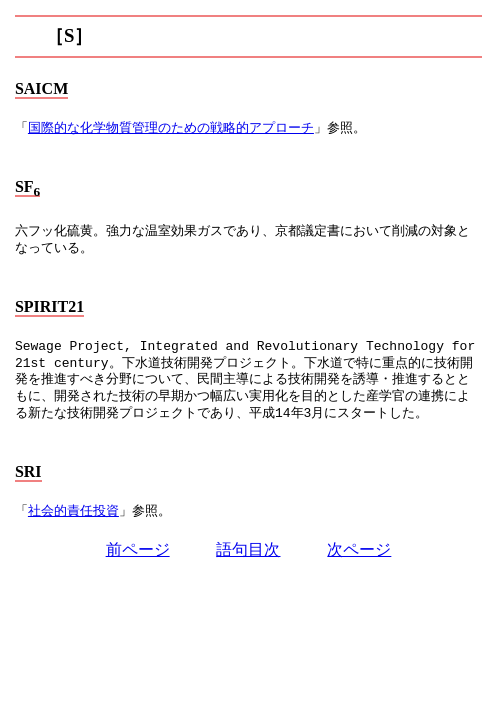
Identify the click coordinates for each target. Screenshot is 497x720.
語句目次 (248, 549)
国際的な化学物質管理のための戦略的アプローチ (171, 129)
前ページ (138, 549)
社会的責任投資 (73, 512)
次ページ (359, 549)
